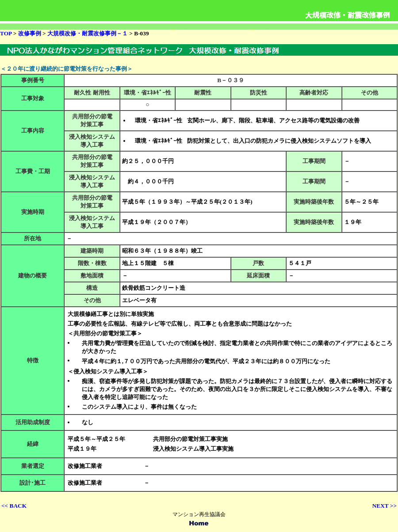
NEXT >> (385, 506)
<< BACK (14, 506)
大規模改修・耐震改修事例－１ (88, 33)
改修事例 (30, 33)
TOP (6, 33)
